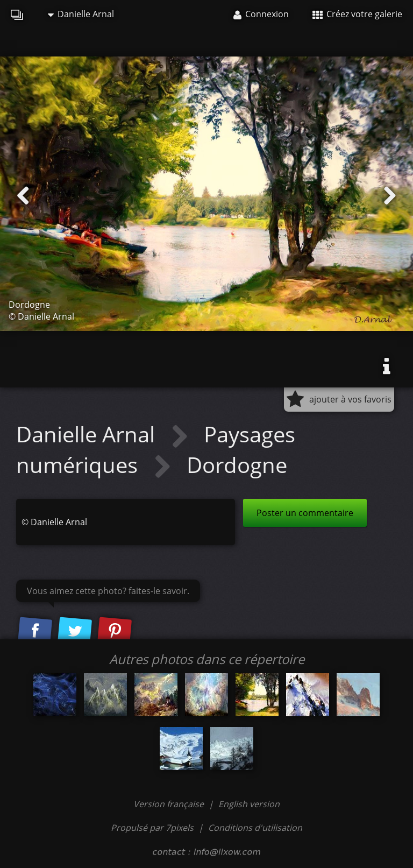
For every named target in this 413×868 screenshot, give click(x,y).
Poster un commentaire (305, 513)
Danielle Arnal (81, 14)
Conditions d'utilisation (255, 828)
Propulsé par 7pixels (152, 828)
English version (249, 804)
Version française (170, 804)
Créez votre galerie (357, 14)
